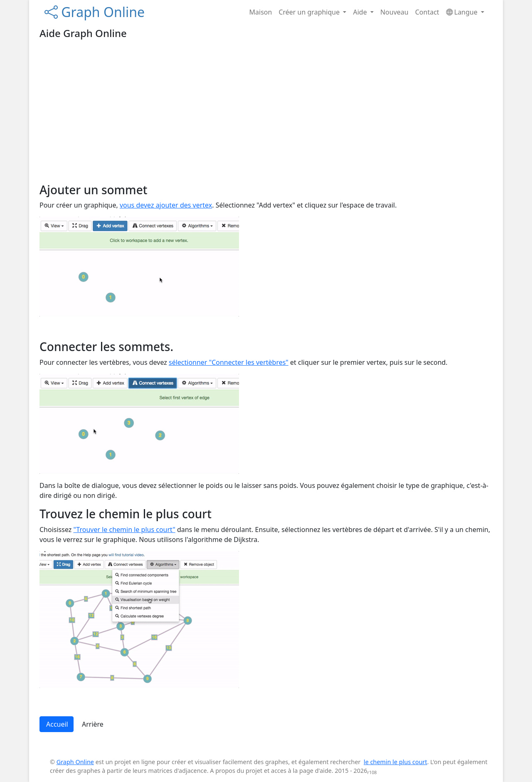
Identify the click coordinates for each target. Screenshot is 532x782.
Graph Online (95, 12)
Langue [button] (463, 12)
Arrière (93, 724)
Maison (261, 12)
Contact (427, 12)
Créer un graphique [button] (310, 12)
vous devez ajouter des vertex (166, 205)
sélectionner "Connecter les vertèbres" (229, 362)
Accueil (57, 724)
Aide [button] (361, 12)
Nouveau (394, 12)
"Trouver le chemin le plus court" (124, 530)
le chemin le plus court (395, 762)
